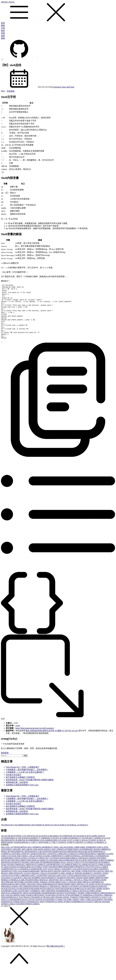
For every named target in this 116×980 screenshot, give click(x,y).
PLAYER (91, 895)
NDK (86, 891)
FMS (78, 851)
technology (57, 87)
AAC (8, 858)
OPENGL (87, 893)
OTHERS (40, 836)
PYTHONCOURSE (89, 897)
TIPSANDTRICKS (10, 908)
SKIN (26, 904)
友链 (3, 36)
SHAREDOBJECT (64, 902)
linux (64, 87)
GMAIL (58, 880)
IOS (85, 851)
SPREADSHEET (93, 904)
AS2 (35, 860)
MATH (80, 889)
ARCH (30, 860)
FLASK (64, 851)
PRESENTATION (32, 897)
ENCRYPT (16, 873)
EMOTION (6, 873)
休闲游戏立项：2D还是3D (17, 793)
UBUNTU (81, 853)
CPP (21, 849)
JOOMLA (70, 884)
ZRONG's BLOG (58, 11)
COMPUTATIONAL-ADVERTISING (80, 867)
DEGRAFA (84, 869)
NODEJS (44, 893)
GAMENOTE (68, 847)
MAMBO (36, 889)
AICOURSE (69, 858)
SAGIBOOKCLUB (9, 902)
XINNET (5, 915)
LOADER (101, 886)
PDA (40, 895)
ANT (106, 858)
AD (30, 858)
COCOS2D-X (82, 847)
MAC (21, 889)
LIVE (93, 886)
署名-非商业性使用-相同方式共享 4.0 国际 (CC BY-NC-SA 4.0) (52, 742)
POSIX (16, 897)
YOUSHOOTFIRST (24, 915)
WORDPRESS (35, 851)
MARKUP (62, 889)
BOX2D (63, 862)
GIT (72, 851)
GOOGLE (64, 853)
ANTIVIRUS (7, 860)
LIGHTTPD (42, 886)
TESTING (99, 906)
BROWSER (73, 862)
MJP (106, 889)
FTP (93, 878)
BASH (98, 860)
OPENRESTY (98, 893)
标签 (3, 31)
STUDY (57, 849)
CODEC (25, 867)
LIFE (35, 853)
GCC (17, 880)
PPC (22, 897)
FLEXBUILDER (24, 878)
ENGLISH (35, 873)
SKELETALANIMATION (12, 904)
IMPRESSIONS (26, 836)
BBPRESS (106, 860)
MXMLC (70, 891)
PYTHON (19, 847)
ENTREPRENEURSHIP (50, 873)
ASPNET (61, 860)
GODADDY (67, 880)
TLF (21, 908)
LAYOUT (6, 886)
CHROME (101, 865)
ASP (54, 860)
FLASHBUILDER (51, 851)
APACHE (17, 860)
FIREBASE (20, 875)
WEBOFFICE (7, 913)
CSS (47, 869)
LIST (64, 886)
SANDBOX (35, 902)
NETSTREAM (8, 893)
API (24, 860)
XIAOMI (106, 913)
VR (105, 910)
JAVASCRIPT (54, 884)
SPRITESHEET (9, 853)
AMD (83, 858)
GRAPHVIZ (7, 882)
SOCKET (61, 904)
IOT (22, 884)
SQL (4, 906)
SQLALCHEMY (13, 906)
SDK (43, 902)
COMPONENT (57, 867)
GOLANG (78, 880)
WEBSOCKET (20, 913)
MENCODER (89, 889)
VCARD (59, 910)
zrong (18, 736)
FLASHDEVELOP (87, 875)
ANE (100, 858)
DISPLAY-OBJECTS (40, 871)
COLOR (46, 867)
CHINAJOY (63, 865)
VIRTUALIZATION (95, 910)
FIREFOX (30, 875)
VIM (55, 853)
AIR (10, 847)
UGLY (105, 908)
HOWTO (67, 882)
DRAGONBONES (67, 871)
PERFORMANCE (50, 895)
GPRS (96, 880)
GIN (46, 880)
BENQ (4, 862)
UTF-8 (32, 910)
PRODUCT (45, 897)
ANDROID (47, 849)
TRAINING (37, 908)
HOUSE (58, 882)
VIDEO (76, 910)
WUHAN (90, 913)
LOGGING (6, 889)
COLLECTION (36, 867)
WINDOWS (51, 913)
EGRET (102, 871)
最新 (3, 26)
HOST (51, 882)
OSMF (23, 895)
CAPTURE (16, 865)
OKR (80, 893)
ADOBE (99, 849)
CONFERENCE (102, 867)
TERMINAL (88, 906)
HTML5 (86, 882)
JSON (105, 884)
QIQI (101, 897)
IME (11, 884)
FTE (88, 878)
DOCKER (54, 871)
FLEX (37, 847)
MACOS (28, 889)
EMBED (110, 871)
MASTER (72, 889)
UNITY (5, 910)
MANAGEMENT (32, 849)
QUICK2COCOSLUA (10, 899)
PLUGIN (106, 895)
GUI (20, 882)
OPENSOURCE (8, 895)
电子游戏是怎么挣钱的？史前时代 (20, 788)
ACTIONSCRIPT (9, 849)
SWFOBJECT (76, 906)
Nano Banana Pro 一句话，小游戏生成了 (23, 778)
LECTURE (15, 886)
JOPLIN (79, 884)
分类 (3, 28)
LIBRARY (25, 886)
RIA (72, 899)
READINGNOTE (9, 851)
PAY (35, 895)
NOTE (52, 893)
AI (62, 858)
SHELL (76, 902)
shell (69, 87)
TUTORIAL (73, 836)
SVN (68, 906)
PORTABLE (7, 897)
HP (73, 882)
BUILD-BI (83, 862)
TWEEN (74, 908)
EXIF (78, 873)
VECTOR (68, 910)
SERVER (23, 851)
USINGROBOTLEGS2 (18, 910)
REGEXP (65, 899)
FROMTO (76, 849)
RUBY (106, 899)
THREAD (108, 906)
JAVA (102, 851)
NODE (36, 893)
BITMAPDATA (24, 853)
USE (57, 836)
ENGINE (26, 873)
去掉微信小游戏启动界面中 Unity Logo (22, 796)
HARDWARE (35, 882)
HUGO (101, 882)
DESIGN (84, 836)
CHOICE (92, 853)
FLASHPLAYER (97, 847)
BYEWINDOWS (96, 862)
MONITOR (54, 891)
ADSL (57, 858)
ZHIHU (36, 915)
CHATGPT (52, 865)
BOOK (56, 862)
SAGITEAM (88, 849)
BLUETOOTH (46, 862)
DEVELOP (6, 871)
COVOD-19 (33, 869)
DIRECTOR (26, 871)
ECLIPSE (83, 871)
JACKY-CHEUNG (32, 884)
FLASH (29, 847)
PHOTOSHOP (65, 895)
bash (72, 87)
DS (77, 871)
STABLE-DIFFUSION (35, 906)
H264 (25, 882)
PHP (72, 853)
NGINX (29, 893)
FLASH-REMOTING (53, 875)
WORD (68, 913)
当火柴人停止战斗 (14, 786)
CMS (4, 867)
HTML (79, 882)
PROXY (66, 897)
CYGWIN (93, 851)
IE (111, 882)
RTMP (100, 899)
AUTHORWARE (87, 860)
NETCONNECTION (98, 891)
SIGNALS (85, 902)
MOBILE (102, 853)
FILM (4, 875)
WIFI (43, 913)
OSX (30, 895)
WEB (63, 836)
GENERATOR (37, 880)
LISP (59, 886)
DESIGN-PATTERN (98, 869)
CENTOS (25, 865)
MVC (62, 891)
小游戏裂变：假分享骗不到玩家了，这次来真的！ (27, 780)
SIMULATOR (95, 902)
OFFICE (73, 893)
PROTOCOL (56, 897)
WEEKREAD (33, 913)
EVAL (64, 873)
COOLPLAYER (20, 869)
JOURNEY (88, 884)
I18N (107, 882)
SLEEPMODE (35, 904)
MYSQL (79, 891)
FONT (46, 878)
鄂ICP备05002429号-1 (56, 957)
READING (56, 847)
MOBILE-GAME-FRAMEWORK (25, 891)
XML (13, 915)
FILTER (11, 875)
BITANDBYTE (18, 862)
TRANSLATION (63, 908)
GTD (15, 882)
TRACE (27, 908)
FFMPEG (106, 873)
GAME (66, 849)
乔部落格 (11, 91)
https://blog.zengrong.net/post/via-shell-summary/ (35, 739)
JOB (63, 884)
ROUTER (92, 899)
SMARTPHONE (49, 904)
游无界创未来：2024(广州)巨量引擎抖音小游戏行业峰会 (30, 791)
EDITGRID (93, 871)
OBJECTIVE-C (62, 893)
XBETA (98, 913)
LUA (107, 849)
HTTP (94, 882)
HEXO (44, 882)
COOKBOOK (7, 869)
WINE (61, 913)
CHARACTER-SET (39, 865)
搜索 (3, 38)
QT (105, 897)
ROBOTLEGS (81, 899)
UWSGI (39, 910)
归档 (3, 33)
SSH (23, 906)
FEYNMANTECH (93, 873)
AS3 (4, 847)
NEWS (49, 836)
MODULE (44, 891)
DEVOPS (16, 871)
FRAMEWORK (56, 878)
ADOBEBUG (47, 858)
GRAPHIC (104, 880)
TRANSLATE (49, 908)
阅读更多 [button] (5, 764)
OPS (18, 895)
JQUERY (98, 884)
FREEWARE (69, 878)
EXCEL (71, 873)
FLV (34, 878)
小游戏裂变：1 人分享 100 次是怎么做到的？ (25, 783)
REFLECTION (54, 899)
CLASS (110, 865)
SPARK (82, 904)
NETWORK (20, 893)
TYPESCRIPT (85, 908)
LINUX (46, 847)
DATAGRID (65, 869)
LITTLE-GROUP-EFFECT (79, 886)
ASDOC (47, 860)
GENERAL (25, 880)
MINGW (100, 889)
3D (3, 858)
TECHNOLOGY (10, 836)
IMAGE (5, 884)
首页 (3, 23)
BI (9, 862)
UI (110, 908)
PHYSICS (82, 895)
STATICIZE (51, 906)
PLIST (99, 895)
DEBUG (75, 869)
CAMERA (6, 865)
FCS (83, 873)
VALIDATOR (49, 910)
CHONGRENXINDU (87, 865)
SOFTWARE (45, 853)
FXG (98, 878)
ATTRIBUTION (72, 860)
